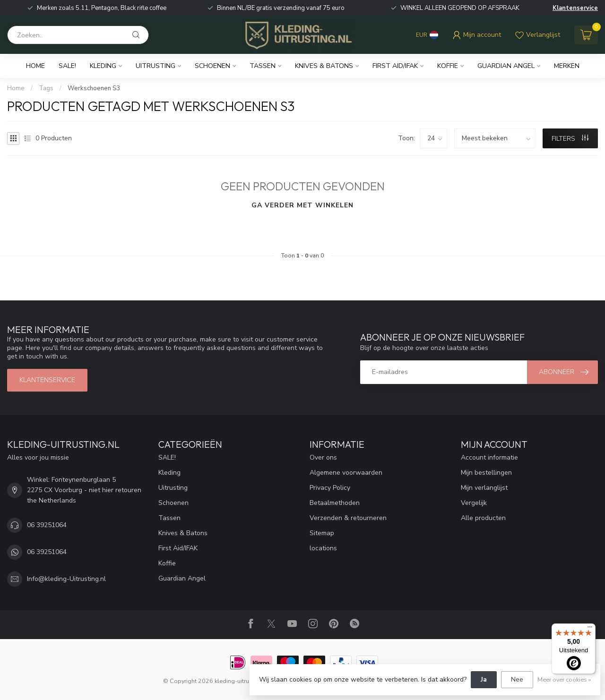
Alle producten (483, 518)
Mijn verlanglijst (484, 488)
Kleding (103, 66)
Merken (567, 66)
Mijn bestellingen (486, 473)
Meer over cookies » (564, 679)
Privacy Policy (330, 488)
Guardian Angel (506, 66)
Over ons (323, 457)
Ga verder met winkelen (302, 205)
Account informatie (489, 457)
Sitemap (322, 533)
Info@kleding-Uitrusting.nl (66, 579)
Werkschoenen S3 (94, 88)
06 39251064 (47, 525)
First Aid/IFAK (395, 66)
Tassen (263, 66)
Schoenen (212, 66)
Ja (484, 679)
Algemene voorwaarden (346, 473)
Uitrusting (156, 66)
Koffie (448, 66)
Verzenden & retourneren (348, 518)
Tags (46, 88)
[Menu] (590, 629)
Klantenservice (575, 8)
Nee (517, 679)
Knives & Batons (324, 66)
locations (323, 548)
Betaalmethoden (335, 503)
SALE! (67, 66)
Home (35, 66)
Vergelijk (474, 503)
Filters (570, 139)
